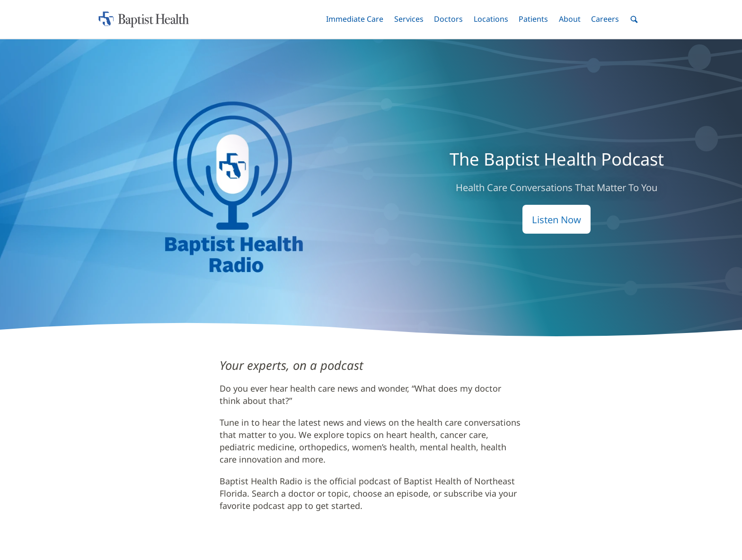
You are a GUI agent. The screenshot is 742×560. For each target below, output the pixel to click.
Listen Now (556, 219)
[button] (355, 19)
